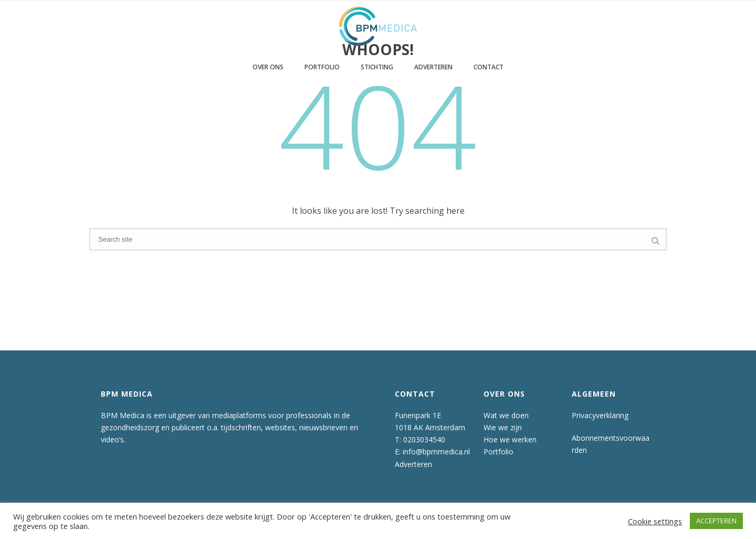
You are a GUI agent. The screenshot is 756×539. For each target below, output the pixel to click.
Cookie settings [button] (655, 521)
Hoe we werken (510, 439)
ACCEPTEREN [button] (716, 521)
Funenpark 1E (418, 415)
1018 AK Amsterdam (430, 427)
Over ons (268, 67)
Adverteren (433, 67)
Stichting (377, 67)
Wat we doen (506, 415)
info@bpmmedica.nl (436, 452)
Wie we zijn (503, 427)
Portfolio (322, 67)
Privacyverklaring (600, 415)
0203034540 (424, 439)
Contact (489, 67)
